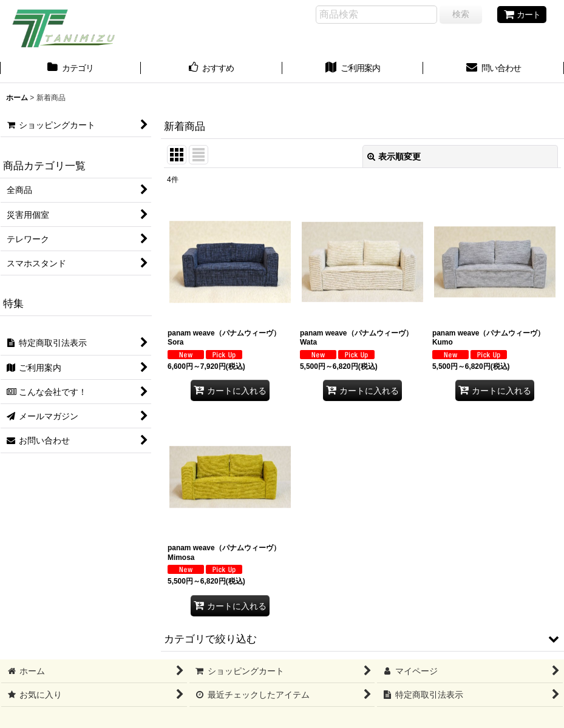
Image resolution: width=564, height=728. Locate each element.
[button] (362, 639)
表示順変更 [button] (394, 157)
